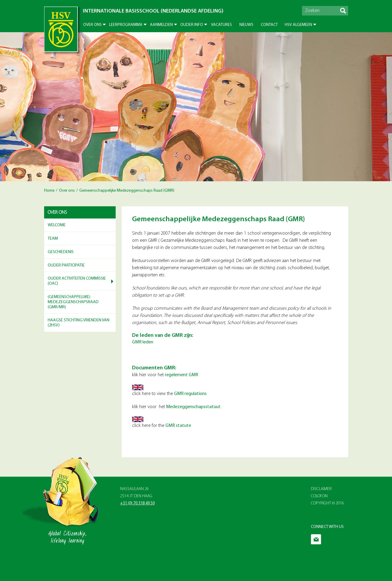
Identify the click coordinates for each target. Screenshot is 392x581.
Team (53, 239)
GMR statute (178, 426)
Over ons (92, 25)
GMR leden (143, 342)
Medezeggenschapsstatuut (193, 407)
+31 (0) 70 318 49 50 (137, 503)
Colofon (319, 496)
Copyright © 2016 (327, 503)
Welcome (57, 225)
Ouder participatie (66, 265)
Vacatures (221, 25)
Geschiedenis (61, 252)
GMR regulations (190, 394)
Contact (269, 25)
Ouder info (192, 25)
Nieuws (246, 25)
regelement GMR (182, 375)
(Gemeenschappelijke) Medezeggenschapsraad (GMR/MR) (73, 302)
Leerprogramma (126, 25)
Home (49, 191)
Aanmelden (161, 25)
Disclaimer (321, 489)
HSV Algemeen (298, 25)
